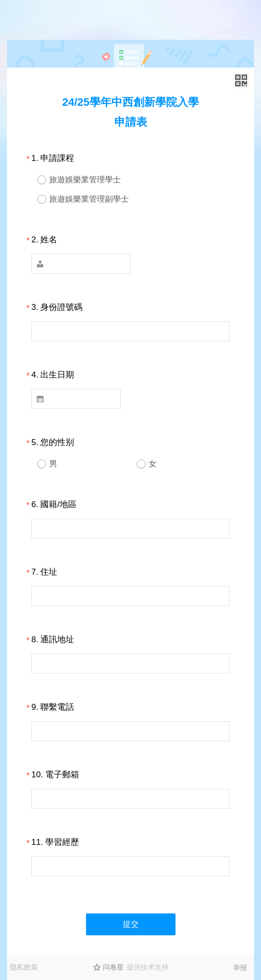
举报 (240, 968)
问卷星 (113, 967)
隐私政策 (24, 967)
